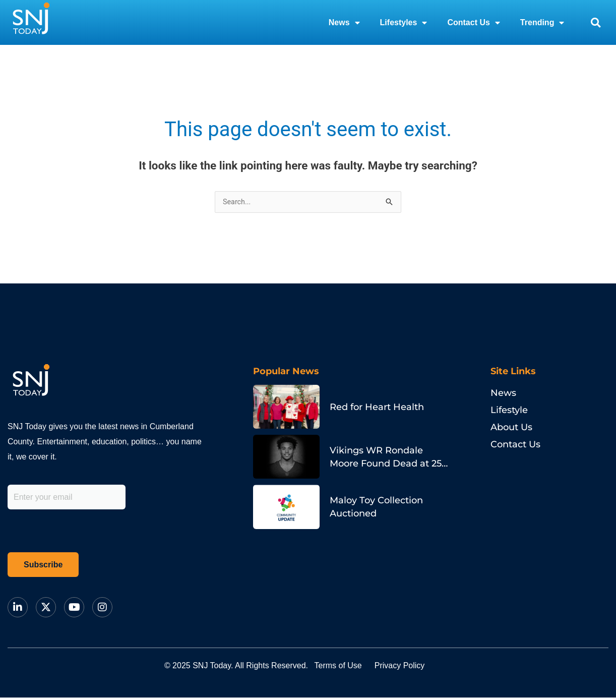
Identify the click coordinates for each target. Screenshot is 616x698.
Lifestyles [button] (404, 23)
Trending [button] (542, 23)
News (503, 393)
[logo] (31, 22)
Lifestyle (509, 411)
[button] (596, 22)
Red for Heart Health (377, 408)
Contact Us (515, 445)
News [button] (344, 23)
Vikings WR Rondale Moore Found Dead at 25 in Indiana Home (386, 464)
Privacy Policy (418, 666)
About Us (511, 428)
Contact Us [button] (473, 23)
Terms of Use (344, 666)
